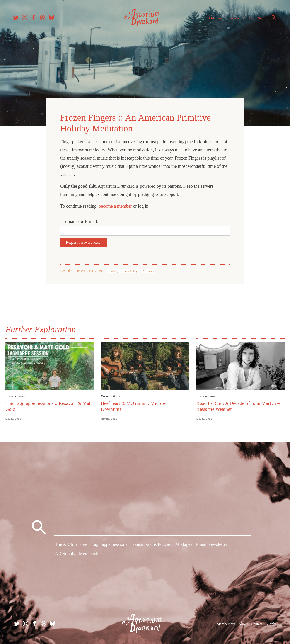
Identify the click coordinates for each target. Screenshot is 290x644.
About (233, 20)
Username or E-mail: (79, 220)
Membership (216, 20)
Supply (261, 20)
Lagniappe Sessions (109, 545)
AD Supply (65, 554)
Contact (247, 20)
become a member (115, 205)
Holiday (114, 270)
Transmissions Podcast (151, 545)
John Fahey (131, 270)
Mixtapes (148, 270)
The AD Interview (71, 545)
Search (272, 19)
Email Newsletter (211, 545)
